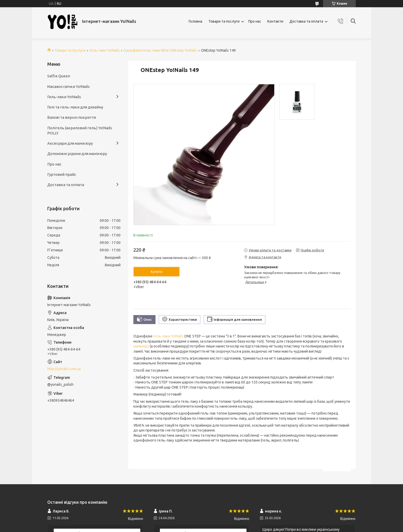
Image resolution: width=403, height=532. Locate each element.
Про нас (255, 21)
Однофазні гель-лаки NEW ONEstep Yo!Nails (160, 50)
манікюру (141, 346)
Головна (195, 21)
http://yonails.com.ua (64, 369)
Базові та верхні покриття (72, 117)
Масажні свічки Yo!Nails (68, 86)
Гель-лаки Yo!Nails (105, 50)
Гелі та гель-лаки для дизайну (75, 107)
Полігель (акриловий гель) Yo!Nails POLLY (80, 130)
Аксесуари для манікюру (70, 143)
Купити (157, 272)
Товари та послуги (224, 21)
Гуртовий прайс (62, 174)
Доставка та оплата (306, 21)
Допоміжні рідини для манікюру (77, 154)
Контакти (275, 21)
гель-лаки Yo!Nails (168, 336)
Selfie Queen (59, 76)
